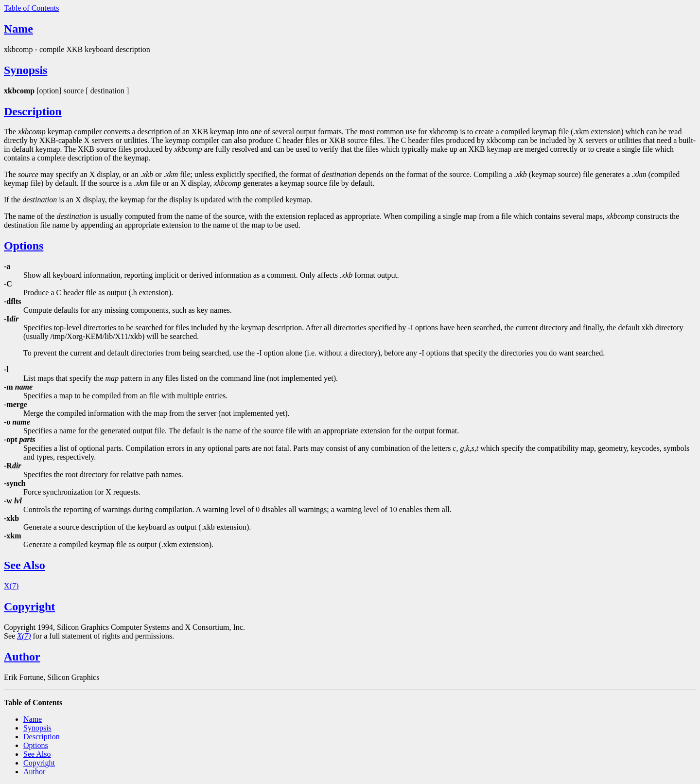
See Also (25, 565)
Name (18, 29)
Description (33, 111)
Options (24, 246)
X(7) (11, 586)
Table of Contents (32, 8)
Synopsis (26, 70)
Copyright (29, 606)
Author (22, 657)
